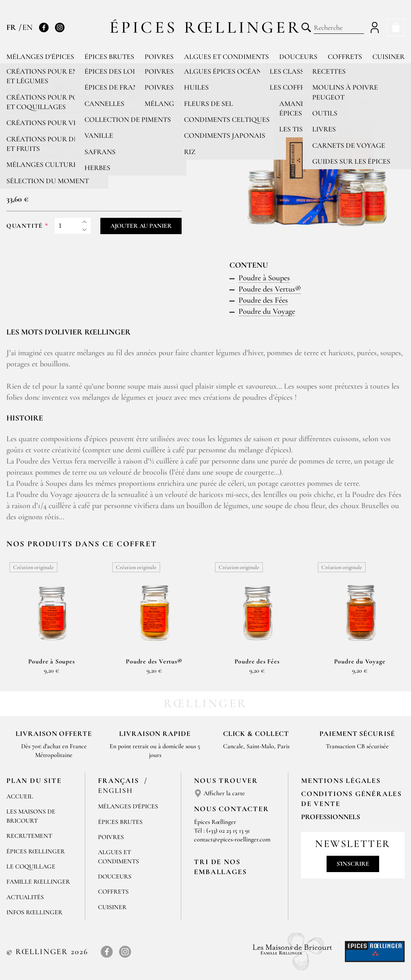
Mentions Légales (341, 780)
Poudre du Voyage (267, 311)
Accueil (20, 796)
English (115, 790)
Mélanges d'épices (40, 57)
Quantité (25, 226)
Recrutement (29, 836)
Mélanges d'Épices (128, 806)
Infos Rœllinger (34, 912)
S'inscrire (353, 864)
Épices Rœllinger (206, 27)
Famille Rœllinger (38, 882)
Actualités (25, 897)
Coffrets (345, 57)
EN (27, 27)
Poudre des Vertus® (270, 289)
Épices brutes (109, 57)
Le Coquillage (31, 867)
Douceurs (298, 57)
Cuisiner (388, 57)
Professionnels (331, 817)
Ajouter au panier (141, 226)
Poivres (159, 57)
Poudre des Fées (263, 300)
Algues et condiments (226, 57)
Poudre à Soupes (264, 278)
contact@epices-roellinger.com (232, 839)
